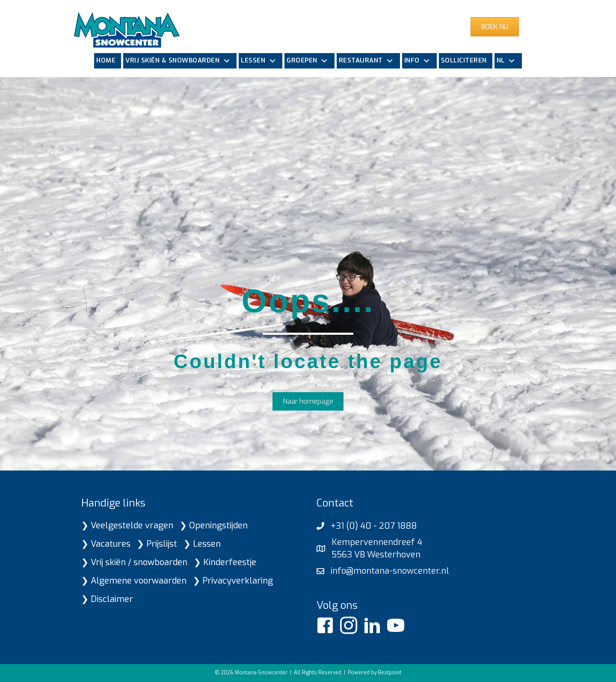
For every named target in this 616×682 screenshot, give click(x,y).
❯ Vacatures (106, 544)
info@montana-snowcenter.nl (390, 571)
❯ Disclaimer (107, 599)
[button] (227, 61)
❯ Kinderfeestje (225, 562)
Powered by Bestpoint (375, 673)
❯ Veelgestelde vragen (127, 526)
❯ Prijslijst (157, 544)
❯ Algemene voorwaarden (134, 581)
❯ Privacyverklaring (233, 581)
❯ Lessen (202, 544)
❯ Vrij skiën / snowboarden (134, 562)
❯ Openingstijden (214, 526)
